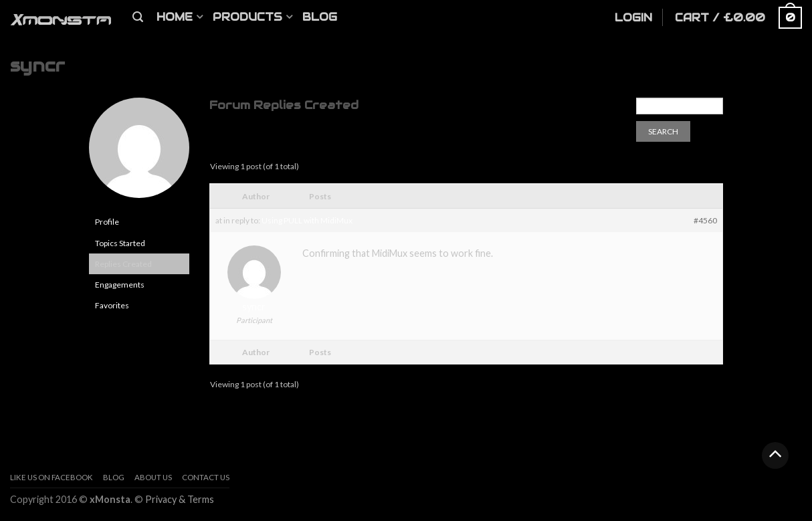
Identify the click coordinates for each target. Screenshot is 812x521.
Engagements (120, 285)
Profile (107, 222)
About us (153, 477)
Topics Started (120, 243)
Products (247, 17)
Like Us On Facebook (52, 477)
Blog (320, 17)
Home (175, 17)
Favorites (112, 305)
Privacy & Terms (180, 499)
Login (633, 18)
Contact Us (206, 477)
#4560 (705, 220)
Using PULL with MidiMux (307, 220)
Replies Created (123, 264)
